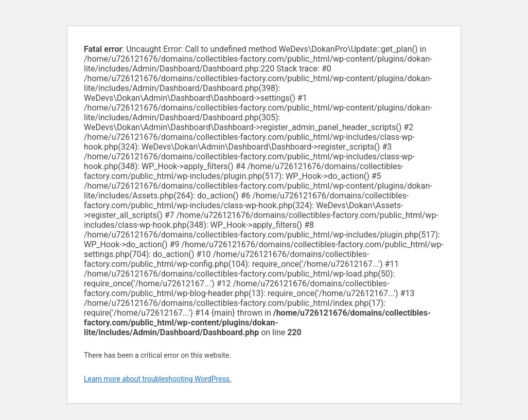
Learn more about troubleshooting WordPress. (158, 379)
